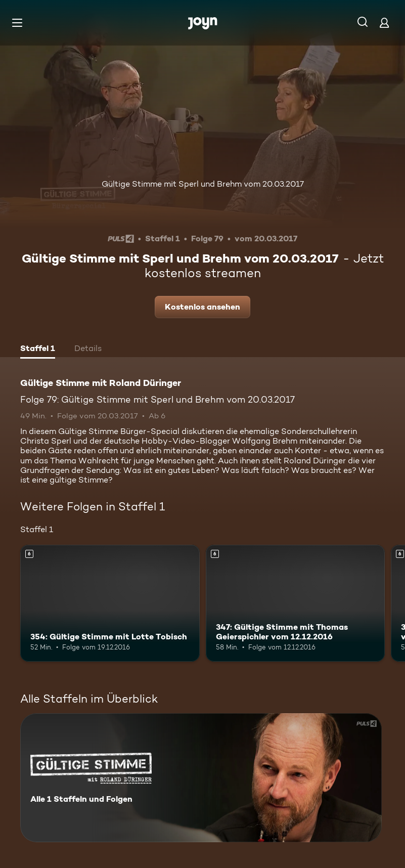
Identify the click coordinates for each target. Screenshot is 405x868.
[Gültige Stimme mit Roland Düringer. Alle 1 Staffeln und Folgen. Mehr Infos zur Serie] (201, 778)
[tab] (38, 350)
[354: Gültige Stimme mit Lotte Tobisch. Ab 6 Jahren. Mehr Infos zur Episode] (110, 603)
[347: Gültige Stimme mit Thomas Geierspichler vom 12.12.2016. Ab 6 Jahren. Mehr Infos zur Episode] (296, 603)
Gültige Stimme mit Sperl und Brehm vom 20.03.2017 (203, 184)
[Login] (384, 23)
